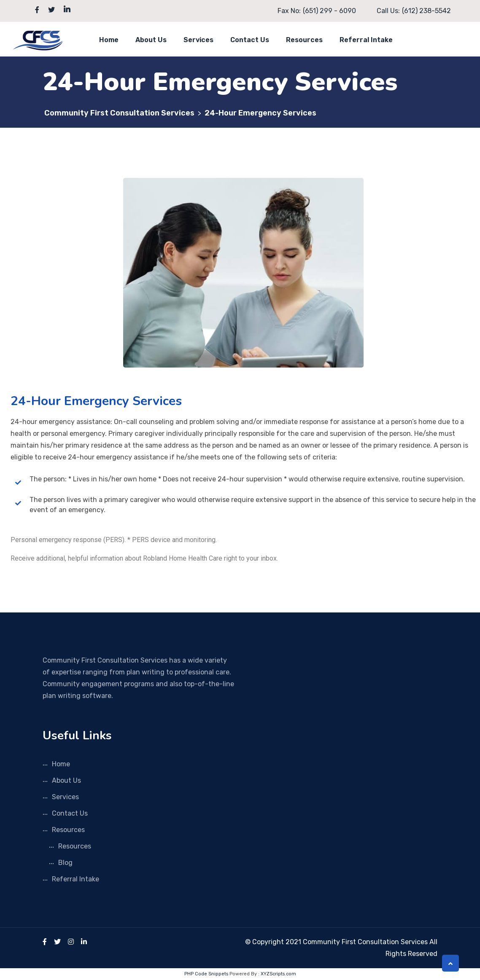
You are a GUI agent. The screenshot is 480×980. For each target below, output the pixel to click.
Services (198, 40)
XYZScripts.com (278, 974)
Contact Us (250, 40)
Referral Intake (366, 40)
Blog (65, 863)
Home (109, 40)
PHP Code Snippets (206, 974)
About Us (151, 40)
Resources (304, 40)
